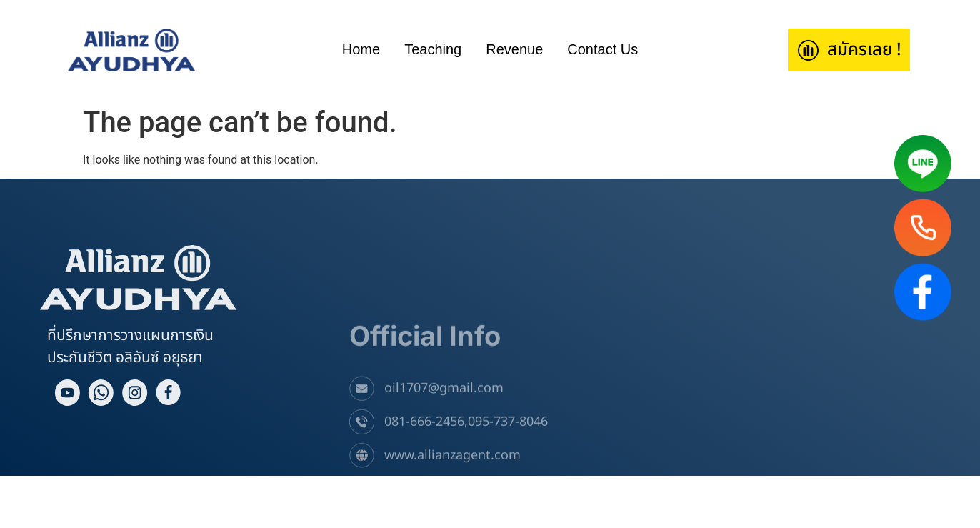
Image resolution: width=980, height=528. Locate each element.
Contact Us (602, 49)
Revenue (514, 49)
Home (361, 49)
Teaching (433, 49)
